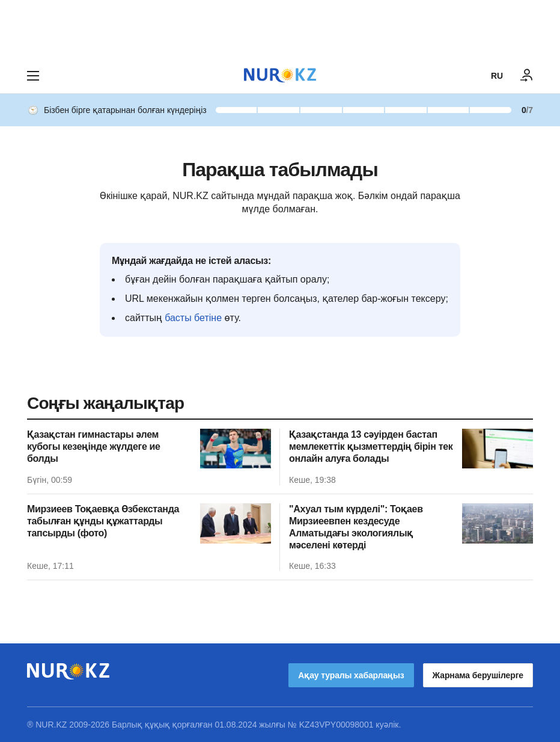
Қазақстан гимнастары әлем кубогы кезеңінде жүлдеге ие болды (94, 446)
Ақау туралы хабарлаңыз (351, 675)
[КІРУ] (527, 76)
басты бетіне (193, 318)
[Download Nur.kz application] (280, 29)
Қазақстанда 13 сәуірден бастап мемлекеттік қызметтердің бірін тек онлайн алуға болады (371, 446)
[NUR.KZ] (280, 75)
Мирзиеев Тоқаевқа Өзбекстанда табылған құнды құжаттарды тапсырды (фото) (103, 521)
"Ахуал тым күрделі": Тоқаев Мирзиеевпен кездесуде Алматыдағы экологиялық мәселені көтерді (356, 527)
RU (497, 76)
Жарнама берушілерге (478, 675)
